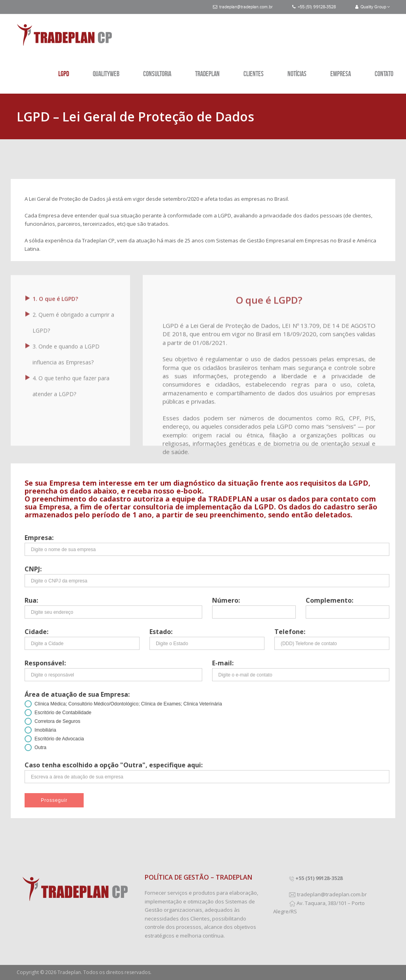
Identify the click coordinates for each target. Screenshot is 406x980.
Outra (40, 747)
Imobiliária (45, 730)
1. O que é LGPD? (55, 296)
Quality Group (372, 7)
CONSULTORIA (157, 74)
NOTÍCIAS (297, 74)
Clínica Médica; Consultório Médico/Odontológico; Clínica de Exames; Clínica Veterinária (128, 704)
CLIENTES (254, 74)
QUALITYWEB (106, 74)
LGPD (64, 74)
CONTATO (384, 74)
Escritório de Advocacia (59, 739)
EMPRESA (341, 74)
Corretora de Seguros (57, 721)
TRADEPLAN (207, 74)
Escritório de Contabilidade (63, 713)
